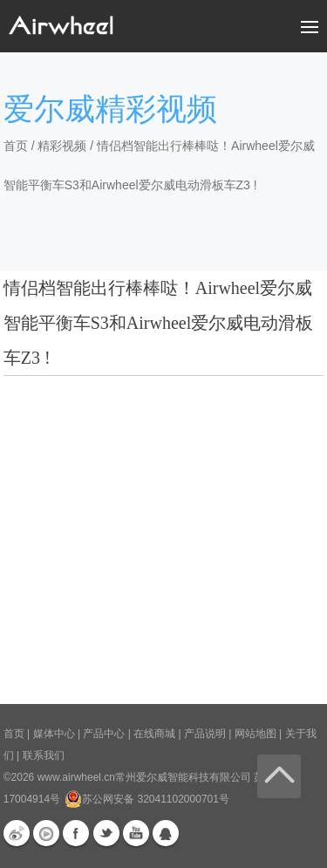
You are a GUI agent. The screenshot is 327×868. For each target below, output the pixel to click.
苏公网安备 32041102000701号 (147, 799)
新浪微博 (17, 833)
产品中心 (104, 734)
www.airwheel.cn (76, 777)
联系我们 (44, 755)
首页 (16, 146)
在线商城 (154, 734)
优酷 (46, 833)
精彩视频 (62, 146)
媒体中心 (54, 734)
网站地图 (255, 734)
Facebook (76, 833)
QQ (166, 833)
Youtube (136, 833)
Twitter (106, 833)
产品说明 (205, 734)
